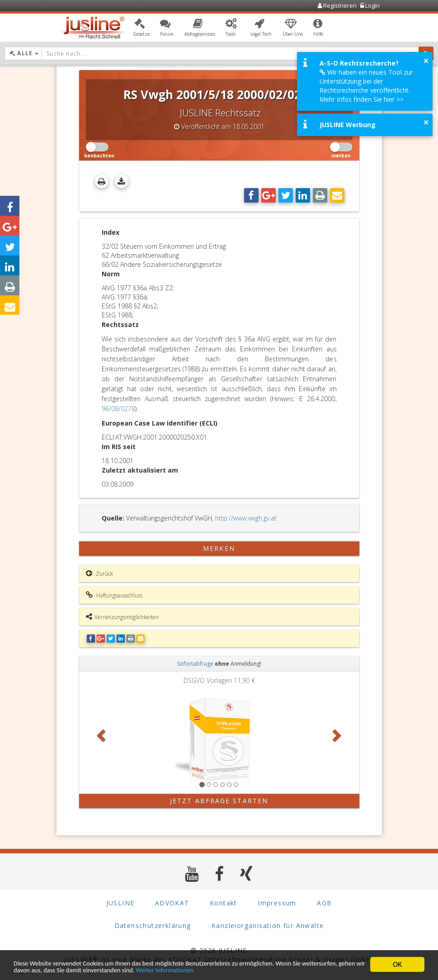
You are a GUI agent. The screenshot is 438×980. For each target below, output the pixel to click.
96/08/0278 (118, 409)
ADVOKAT (172, 903)
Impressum (277, 903)
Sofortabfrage (195, 664)
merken (219, 548)
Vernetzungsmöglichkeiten (122, 617)
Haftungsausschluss (114, 595)
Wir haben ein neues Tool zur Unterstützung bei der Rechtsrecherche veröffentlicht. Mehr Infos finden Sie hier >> (366, 86)
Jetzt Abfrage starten (219, 801)
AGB (324, 903)
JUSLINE (120, 903)
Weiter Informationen (268, 970)
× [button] (426, 61)
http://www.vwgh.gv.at (246, 518)
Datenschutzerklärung (153, 926)
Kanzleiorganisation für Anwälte (268, 926)
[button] (141, 28)
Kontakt (224, 903)
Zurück (99, 573)
